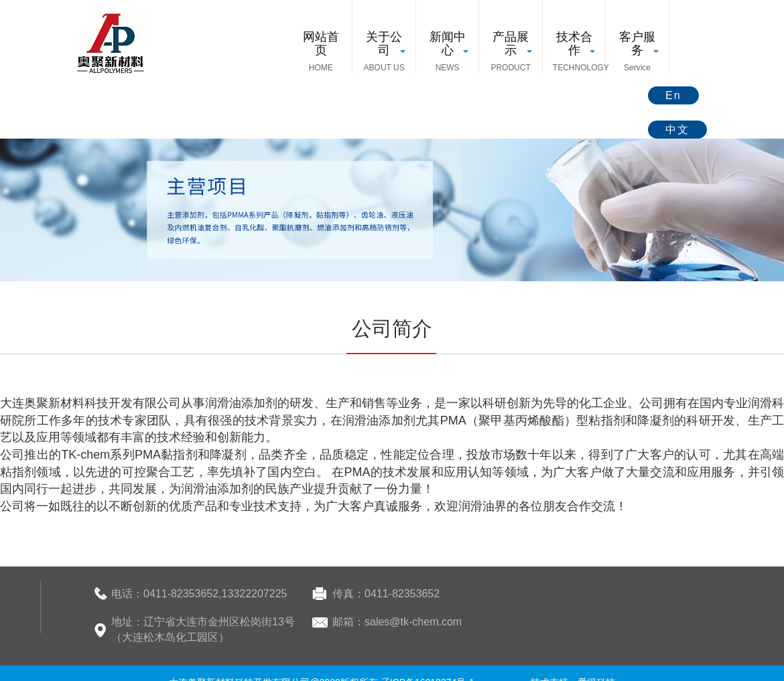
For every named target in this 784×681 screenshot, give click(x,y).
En (673, 95)
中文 (677, 130)
